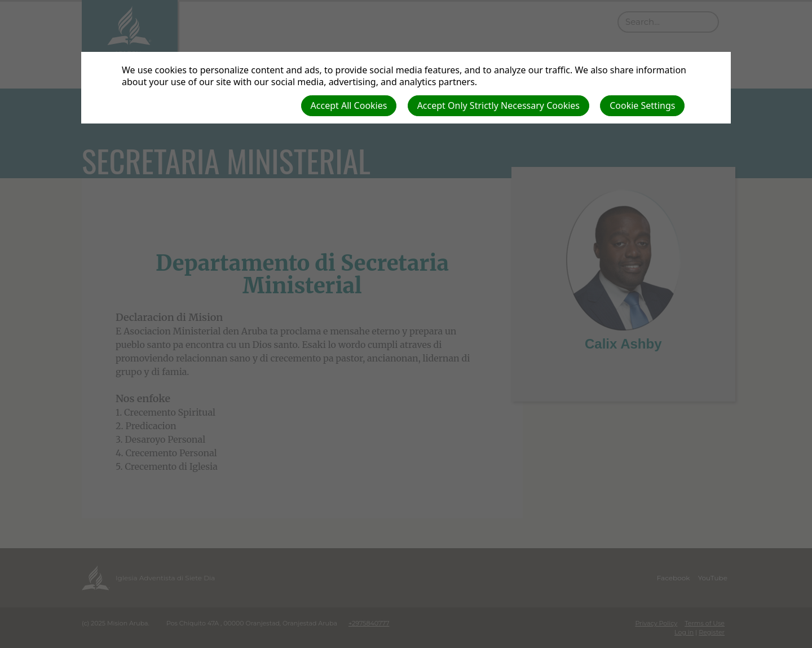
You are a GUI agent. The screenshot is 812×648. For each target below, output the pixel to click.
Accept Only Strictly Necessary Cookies (498, 105)
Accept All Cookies (349, 105)
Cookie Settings (642, 105)
